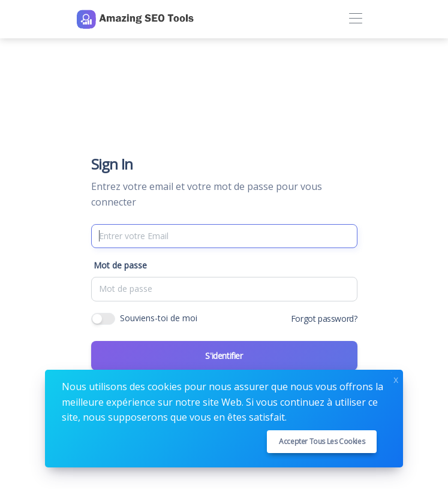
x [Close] (396, 378)
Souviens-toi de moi (159, 318)
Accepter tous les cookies (322, 441)
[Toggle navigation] (356, 19)
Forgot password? (324, 319)
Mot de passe (120, 265)
